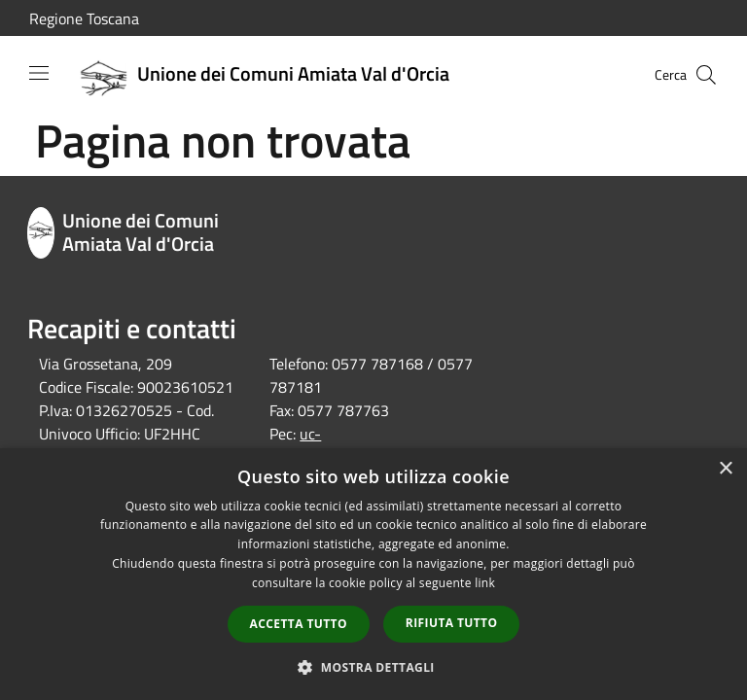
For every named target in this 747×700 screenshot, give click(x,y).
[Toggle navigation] (39, 73)
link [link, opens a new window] (485, 583)
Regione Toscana (84, 18)
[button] (373, 667)
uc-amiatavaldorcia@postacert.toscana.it (394, 445)
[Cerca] (706, 75)
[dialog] (373, 574)
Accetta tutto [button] (299, 624)
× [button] (725, 469)
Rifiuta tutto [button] (452, 623)
